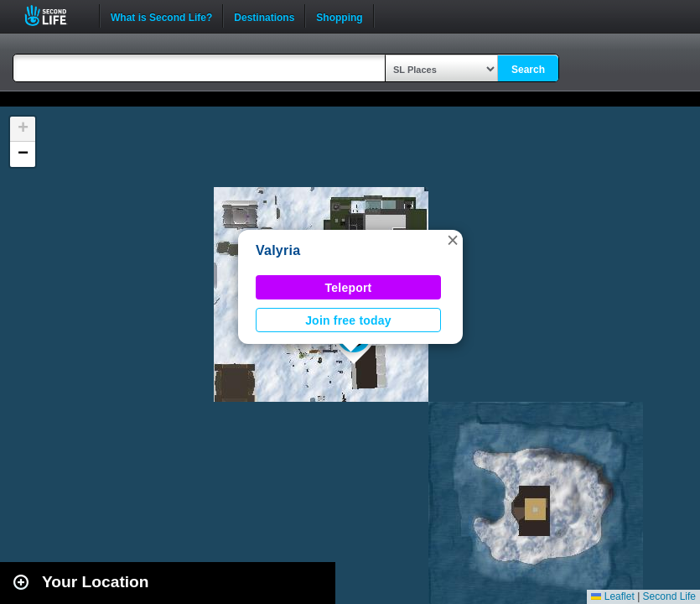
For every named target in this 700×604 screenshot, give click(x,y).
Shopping (339, 16)
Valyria (278, 250)
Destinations (264, 16)
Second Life (55, 16)
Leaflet (612, 596)
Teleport (349, 288)
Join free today (348, 320)
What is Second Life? (161, 16)
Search (528, 70)
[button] (453, 240)
